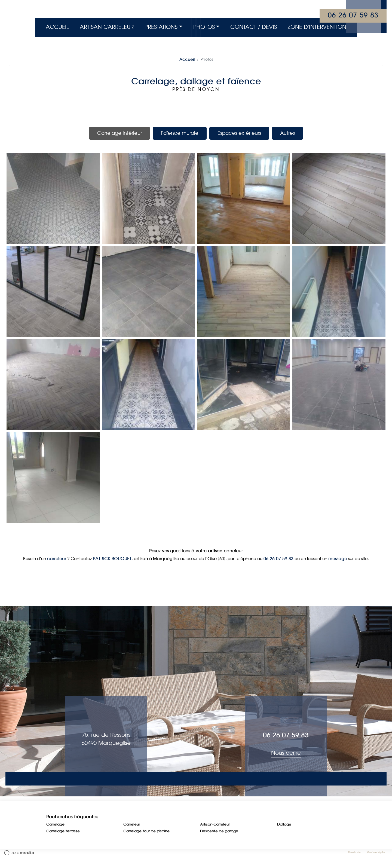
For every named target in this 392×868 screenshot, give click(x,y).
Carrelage (55, 832)
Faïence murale (180, 133)
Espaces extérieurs (239, 133)
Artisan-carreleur (215, 832)
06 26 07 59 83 (353, 16)
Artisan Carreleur (107, 27)
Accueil (57, 27)
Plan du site (354, 861)
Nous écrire (286, 761)
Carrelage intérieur (120, 133)
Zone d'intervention (317, 27)
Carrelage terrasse (63, 840)
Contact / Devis (254, 27)
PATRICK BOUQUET (112, 567)
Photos (204, 27)
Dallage (284, 832)
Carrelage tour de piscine (146, 840)
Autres (287, 133)
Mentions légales (376, 861)
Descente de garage (219, 840)
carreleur (57, 567)
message (338, 567)
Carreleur (132, 832)
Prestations (161, 27)
